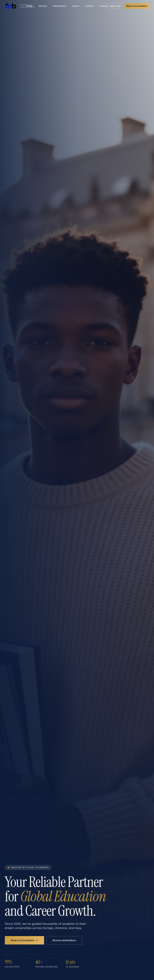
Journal (76, 6)
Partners (89, 6)
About (29, 6)
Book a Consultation (137, 6)
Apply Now (115, 6)
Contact (104, 6)
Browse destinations (64, 941)
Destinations (60, 6)
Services (43, 6)
